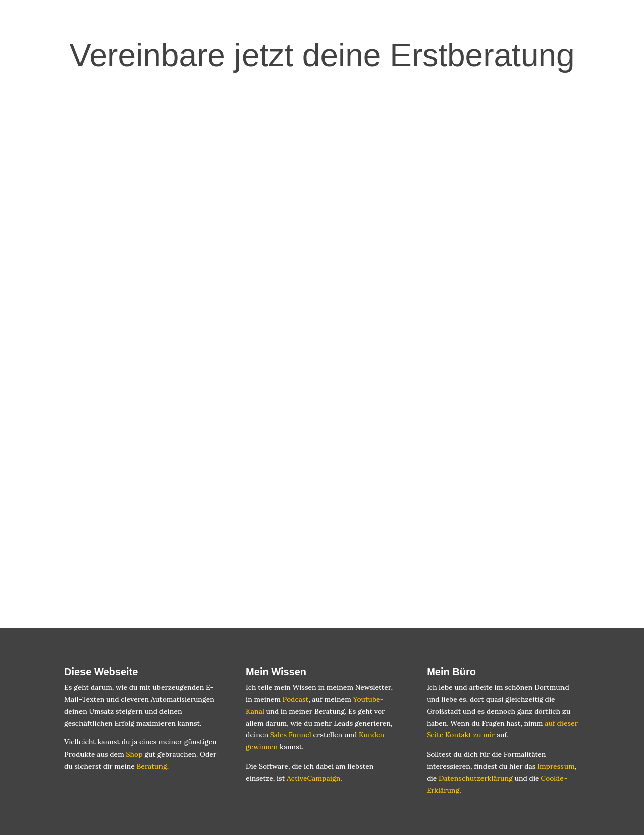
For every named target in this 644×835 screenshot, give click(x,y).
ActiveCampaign (313, 778)
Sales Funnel (291, 735)
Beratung (151, 766)
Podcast (295, 699)
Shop (135, 754)
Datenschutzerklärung (476, 778)
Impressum (556, 766)
